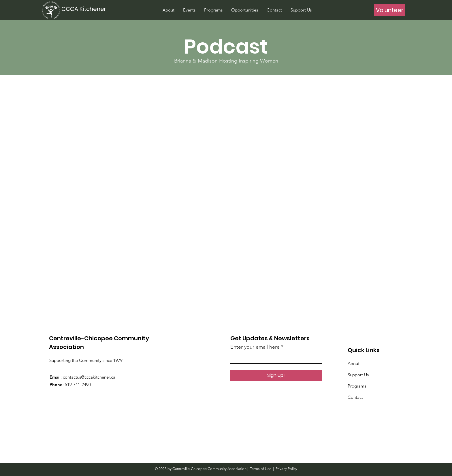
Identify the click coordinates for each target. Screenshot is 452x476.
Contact (355, 397)
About (354, 363)
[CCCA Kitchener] (85, 9)
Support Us (358, 375)
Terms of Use (261, 469)
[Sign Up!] (276, 375)
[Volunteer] (390, 10)
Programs (357, 386)
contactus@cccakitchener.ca (89, 377)
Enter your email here (255, 347)
